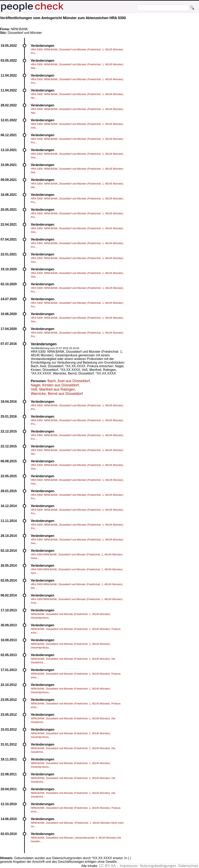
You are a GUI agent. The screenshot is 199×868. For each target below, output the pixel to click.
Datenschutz (188, 866)
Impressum (129, 866)
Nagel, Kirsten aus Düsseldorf (55, 385)
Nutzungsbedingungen (158, 866)
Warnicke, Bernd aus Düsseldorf (57, 394)
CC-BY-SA (107, 866)
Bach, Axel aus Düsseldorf (69, 381)
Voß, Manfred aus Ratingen (53, 389)
